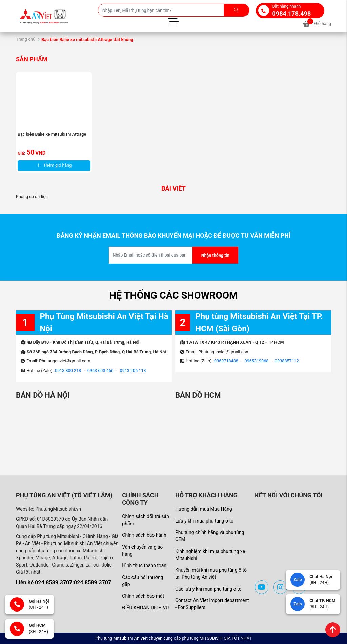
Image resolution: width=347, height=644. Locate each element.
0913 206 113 (133, 370)
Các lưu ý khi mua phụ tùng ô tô (208, 589)
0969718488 (226, 361)
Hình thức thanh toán (144, 565)
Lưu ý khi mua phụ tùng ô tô (204, 521)
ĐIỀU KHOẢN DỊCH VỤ (145, 608)
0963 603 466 (100, 370)
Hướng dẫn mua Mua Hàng (204, 509)
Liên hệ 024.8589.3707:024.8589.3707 (64, 583)
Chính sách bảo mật (143, 596)
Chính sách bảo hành (144, 535)
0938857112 (287, 361)
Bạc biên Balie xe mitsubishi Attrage (52, 134)
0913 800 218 (68, 370)
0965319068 (257, 361)
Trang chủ (26, 39)
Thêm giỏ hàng (54, 165)
